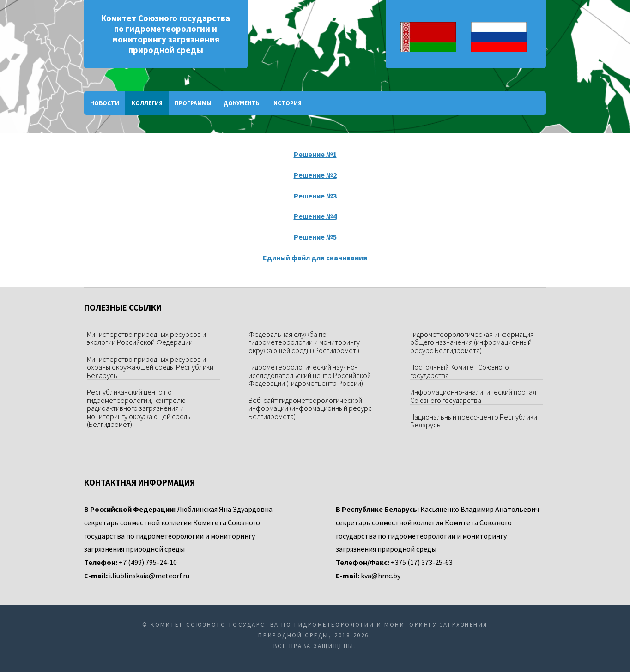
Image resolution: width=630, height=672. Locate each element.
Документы (242, 103)
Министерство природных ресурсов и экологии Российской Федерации (146, 338)
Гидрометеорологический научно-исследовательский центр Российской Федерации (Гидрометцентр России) (310, 375)
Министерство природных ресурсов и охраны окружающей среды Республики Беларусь (150, 367)
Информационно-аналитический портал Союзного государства (473, 396)
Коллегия (147, 103)
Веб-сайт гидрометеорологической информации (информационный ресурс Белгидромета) (310, 408)
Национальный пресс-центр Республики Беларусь (474, 421)
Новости (105, 103)
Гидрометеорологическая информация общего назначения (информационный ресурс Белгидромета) (472, 342)
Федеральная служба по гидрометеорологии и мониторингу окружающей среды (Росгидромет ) (304, 342)
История (288, 103)
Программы (193, 103)
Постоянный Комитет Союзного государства (460, 371)
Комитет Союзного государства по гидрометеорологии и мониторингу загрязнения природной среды (166, 34)
